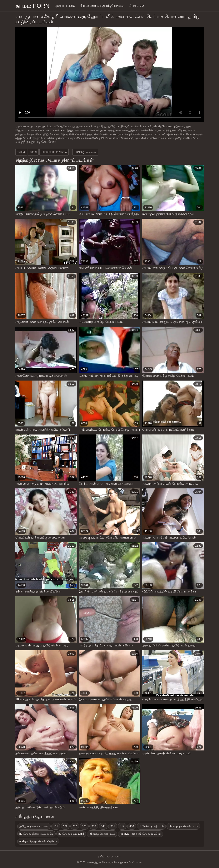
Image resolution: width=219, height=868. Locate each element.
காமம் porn (32, 6)
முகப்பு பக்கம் (65, 6)
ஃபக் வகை (137, 6)
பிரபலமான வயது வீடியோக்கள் (102, 6)
